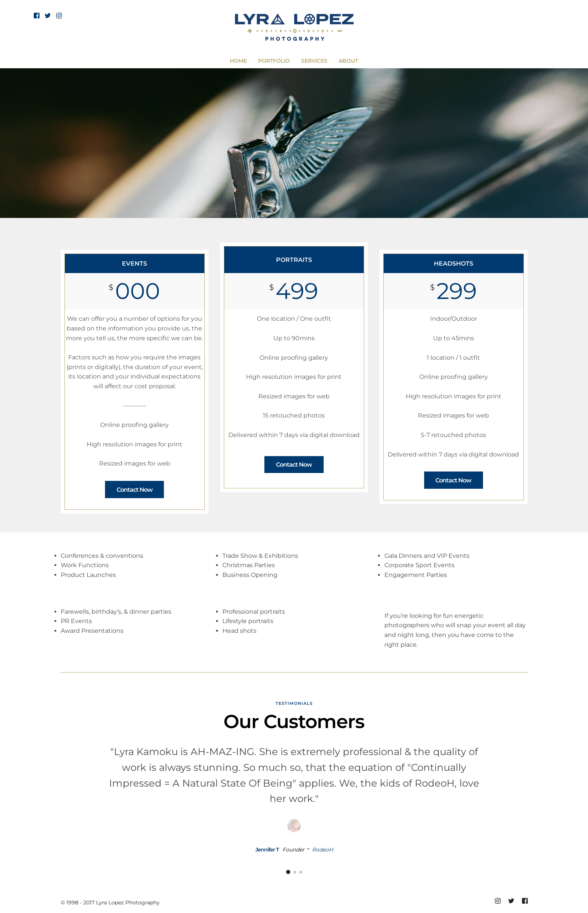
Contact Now (135, 490)
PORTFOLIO (274, 61)
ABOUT (348, 61)
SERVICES (314, 61)
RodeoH (322, 850)
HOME (238, 61)
